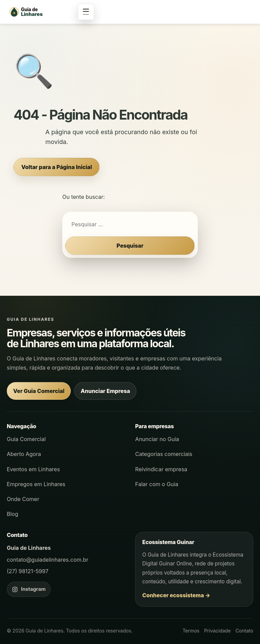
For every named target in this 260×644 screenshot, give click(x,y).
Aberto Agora (24, 454)
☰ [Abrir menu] (86, 12)
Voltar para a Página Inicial (57, 167)
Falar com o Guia (157, 484)
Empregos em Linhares (36, 484)
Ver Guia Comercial (39, 391)
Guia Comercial (26, 439)
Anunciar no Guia (157, 439)
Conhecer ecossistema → (176, 595)
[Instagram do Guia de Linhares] (29, 589)
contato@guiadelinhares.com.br (48, 560)
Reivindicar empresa (161, 469)
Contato (244, 631)
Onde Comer (23, 499)
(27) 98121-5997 (28, 571)
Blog (13, 514)
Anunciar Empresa (105, 391)
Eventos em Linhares (33, 469)
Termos (191, 631)
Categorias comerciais (164, 454)
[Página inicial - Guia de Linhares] (41, 12)
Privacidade (217, 631)
